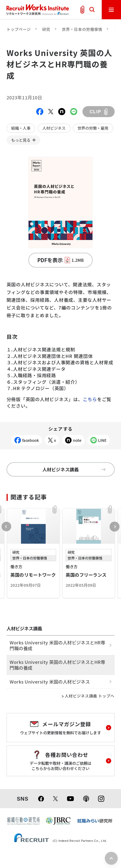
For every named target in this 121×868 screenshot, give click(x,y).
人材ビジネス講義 (74, 469)
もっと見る (21, 140)
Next (114, 527)
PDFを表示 (61, 260)
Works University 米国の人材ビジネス (50, 682)
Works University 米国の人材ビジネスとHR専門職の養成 (57, 645)
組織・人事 (21, 128)
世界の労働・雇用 (93, 128)
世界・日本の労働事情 (82, 29)
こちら (90, 399)
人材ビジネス (54, 128)
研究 (46, 29)
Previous (6, 527)
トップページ (19, 29)
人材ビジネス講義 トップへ (90, 696)
